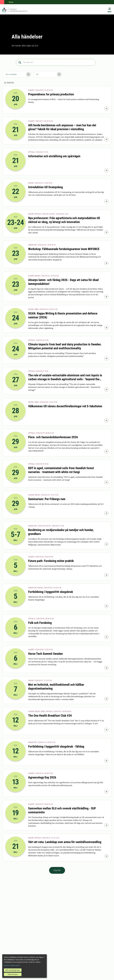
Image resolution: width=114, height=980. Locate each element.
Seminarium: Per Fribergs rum (47, 499)
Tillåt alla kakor (13, 974)
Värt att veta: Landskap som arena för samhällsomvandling (65, 842)
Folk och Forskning (40, 623)
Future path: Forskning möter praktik (51, 561)
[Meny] (110, 11)
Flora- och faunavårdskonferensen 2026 (53, 437)
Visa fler (57, 870)
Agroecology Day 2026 (42, 777)
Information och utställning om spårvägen (54, 156)
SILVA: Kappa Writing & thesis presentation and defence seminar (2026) (63, 315)
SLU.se (11, 2)
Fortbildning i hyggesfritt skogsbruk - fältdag (56, 746)
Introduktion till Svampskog (45, 187)
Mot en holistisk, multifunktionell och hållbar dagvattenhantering (56, 687)
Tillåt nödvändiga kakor (13, 970)
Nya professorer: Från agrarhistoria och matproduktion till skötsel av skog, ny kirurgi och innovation (64, 220)
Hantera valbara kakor (12, 965)
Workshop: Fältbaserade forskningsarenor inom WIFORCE (64, 249)
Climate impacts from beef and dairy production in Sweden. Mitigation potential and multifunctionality (65, 346)
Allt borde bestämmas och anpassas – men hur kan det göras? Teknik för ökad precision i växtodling (62, 127)
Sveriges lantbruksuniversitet (19, 10)
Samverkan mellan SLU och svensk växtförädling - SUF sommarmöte (62, 810)
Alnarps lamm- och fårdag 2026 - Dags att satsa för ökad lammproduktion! (63, 282)
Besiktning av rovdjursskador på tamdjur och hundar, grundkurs (61, 532)
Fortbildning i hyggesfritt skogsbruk (51, 592)
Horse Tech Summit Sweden (45, 654)
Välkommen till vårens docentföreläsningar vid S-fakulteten (65, 406)
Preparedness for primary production (51, 94)
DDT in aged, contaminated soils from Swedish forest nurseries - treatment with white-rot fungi (61, 470)
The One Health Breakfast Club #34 (50, 716)
